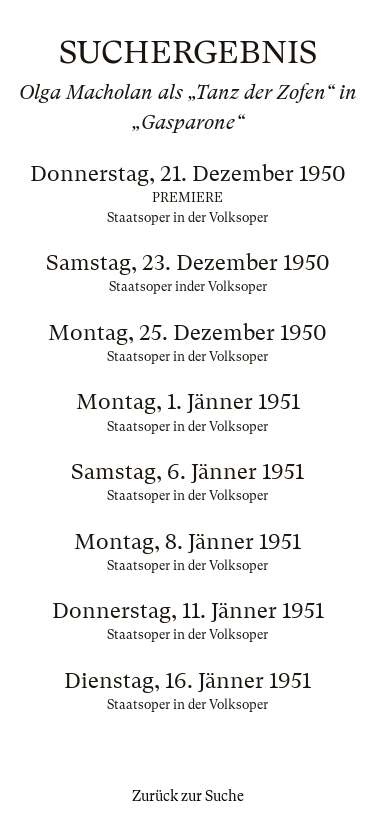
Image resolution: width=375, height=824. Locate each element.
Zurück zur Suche (188, 796)
